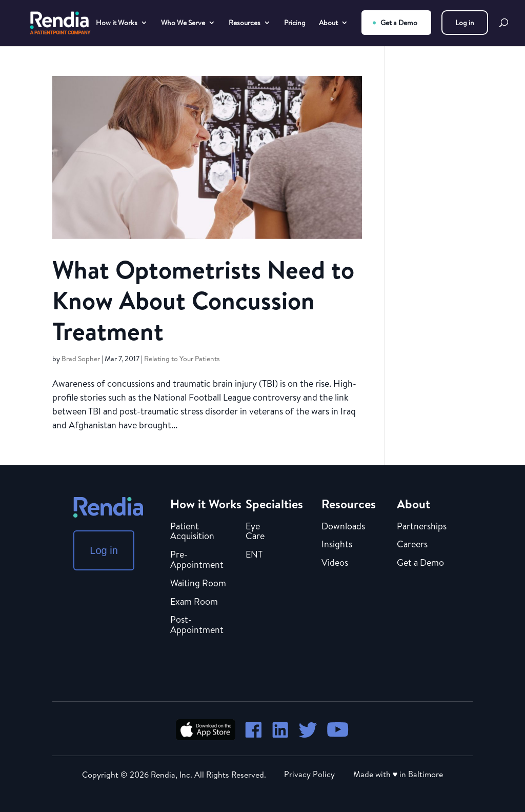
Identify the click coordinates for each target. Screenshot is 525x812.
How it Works (117, 23)
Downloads (343, 527)
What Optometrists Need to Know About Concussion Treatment (203, 300)
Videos (335, 563)
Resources (245, 23)
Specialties (274, 504)
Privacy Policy (309, 774)
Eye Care (255, 532)
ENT (254, 555)
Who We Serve (183, 23)
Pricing (295, 23)
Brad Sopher (81, 359)
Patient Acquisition (192, 532)
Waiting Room (198, 584)
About (328, 23)
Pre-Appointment (197, 560)
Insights (337, 545)
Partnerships (422, 527)
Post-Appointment (197, 625)
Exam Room (194, 602)
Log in (465, 23)
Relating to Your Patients (182, 359)
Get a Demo (399, 23)
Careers (412, 545)
